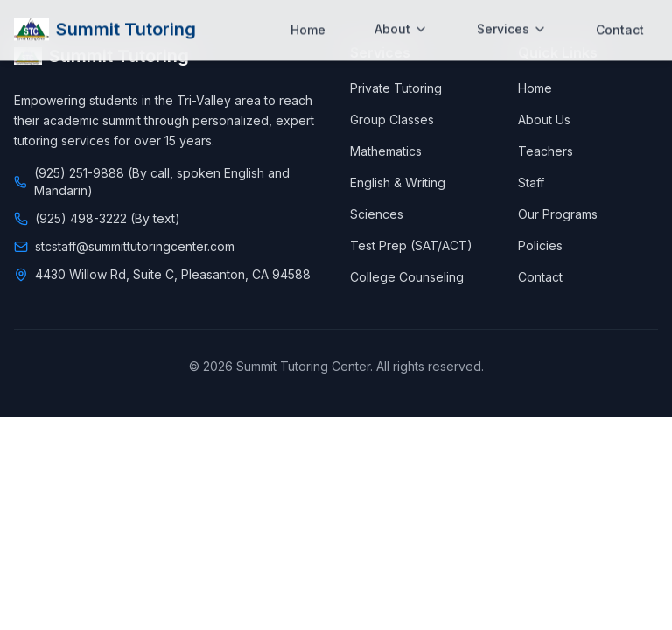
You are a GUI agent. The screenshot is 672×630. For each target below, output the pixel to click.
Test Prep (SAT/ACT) (411, 245)
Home (308, 15)
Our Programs (558, 214)
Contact (620, 15)
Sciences (377, 214)
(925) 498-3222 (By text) (108, 218)
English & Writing (398, 182)
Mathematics (386, 151)
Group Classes (392, 119)
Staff (531, 182)
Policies (540, 245)
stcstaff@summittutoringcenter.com (135, 246)
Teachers (546, 151)
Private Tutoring (396, 88)
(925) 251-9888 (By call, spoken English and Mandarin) (162, 182)
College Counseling (407, 277)
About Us (544, 119)
